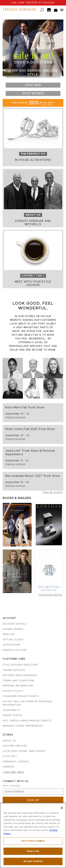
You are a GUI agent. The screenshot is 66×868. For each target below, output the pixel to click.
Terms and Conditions (19, 681)
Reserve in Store (15, 650)
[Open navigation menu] (62, 10)
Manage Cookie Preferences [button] (23, 726)
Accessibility (12, 710)
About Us (9, 741)
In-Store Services (15, 746)
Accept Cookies (33, 862)
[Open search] (42, 10)
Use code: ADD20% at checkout (33, 3)
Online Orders (13, 629)
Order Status (12, 715)
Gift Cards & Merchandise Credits (27, 721)
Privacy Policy (13, 691)
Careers (8, 767)
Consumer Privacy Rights (21, 696)
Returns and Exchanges (20, 675)
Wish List (9, 634)
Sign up (33, 800)
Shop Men (33, 85)
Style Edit (10, 756)
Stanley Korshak (19, 10)
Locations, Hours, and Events (24, 751)
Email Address (11, 786)
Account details (15, 624)
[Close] (62, 808)
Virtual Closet (13, 640)
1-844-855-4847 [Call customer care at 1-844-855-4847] (13, 772)
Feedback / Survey (16, 762)
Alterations (11, 645)
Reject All (33, 852)
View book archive (51, 595)
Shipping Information (18, 686)
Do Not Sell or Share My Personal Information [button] (28, 703)
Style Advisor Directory (20, 665)
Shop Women (33, 93)
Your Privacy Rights (33, 841)
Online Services (14, 670)
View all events (53, 492)
